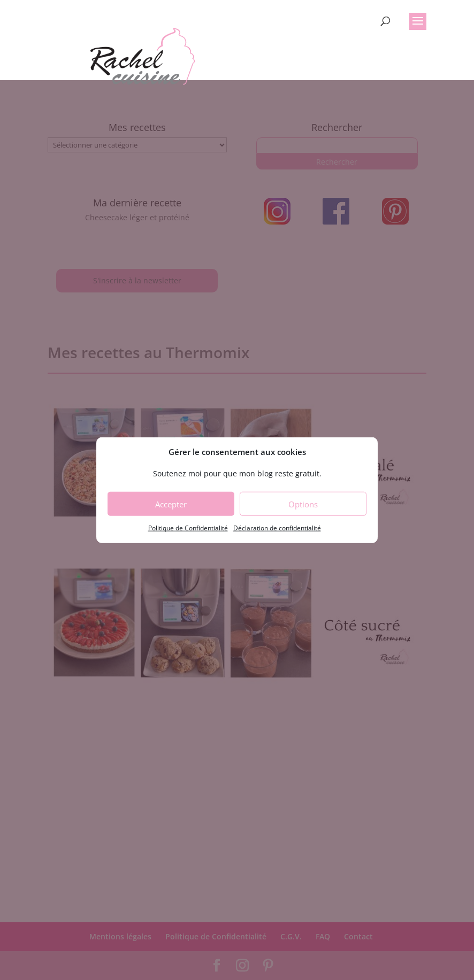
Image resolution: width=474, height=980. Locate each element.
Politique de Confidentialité (188, 528)
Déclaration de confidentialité (277, 528)
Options (303, 504)
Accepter (171, 504)
